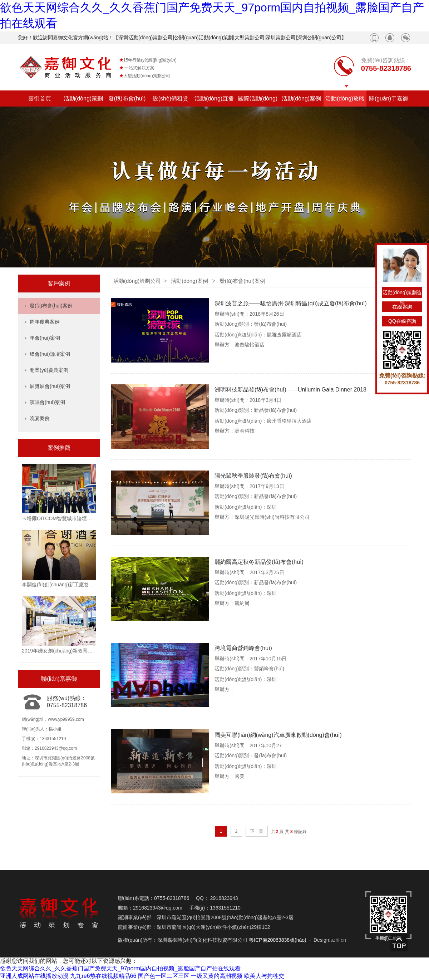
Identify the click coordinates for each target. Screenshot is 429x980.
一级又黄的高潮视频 (217, 976)
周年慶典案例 (45, 322)
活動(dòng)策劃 (83, 99)
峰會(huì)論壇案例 (50, 354)
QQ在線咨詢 (402, 321)
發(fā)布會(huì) (127, 99)
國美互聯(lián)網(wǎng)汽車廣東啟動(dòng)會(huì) (278, 735)
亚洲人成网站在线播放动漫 (34, 976)
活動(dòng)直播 (214, 99)
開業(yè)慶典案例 (49, 370)
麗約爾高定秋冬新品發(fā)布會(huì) (259, 562)
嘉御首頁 (40, 99)
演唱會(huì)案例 (47, 402)
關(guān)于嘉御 (389, 99)
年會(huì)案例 (45, 338)
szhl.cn (338, 940)
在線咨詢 (402, 307)
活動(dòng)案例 (301, 99)
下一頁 (257, 831)
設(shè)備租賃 (171, 99)
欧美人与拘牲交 (264, 976)
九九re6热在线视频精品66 (103, 976)
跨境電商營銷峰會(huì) (243, 648)
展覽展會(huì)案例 (50, 386)
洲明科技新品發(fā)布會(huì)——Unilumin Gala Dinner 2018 (290, 390)
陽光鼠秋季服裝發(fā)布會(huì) (253, 476)
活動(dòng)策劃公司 (137, 281)
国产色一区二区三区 (164, 976)
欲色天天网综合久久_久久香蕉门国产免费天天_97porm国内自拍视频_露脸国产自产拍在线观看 (120, 968)
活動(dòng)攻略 (345, 99)
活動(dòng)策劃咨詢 (402, 294)
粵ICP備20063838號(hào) (277, 940)
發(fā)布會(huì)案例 (51, 306)
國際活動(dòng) (258, 99)
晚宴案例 (40, 418)
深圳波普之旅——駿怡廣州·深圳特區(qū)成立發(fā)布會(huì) (291, 303)
